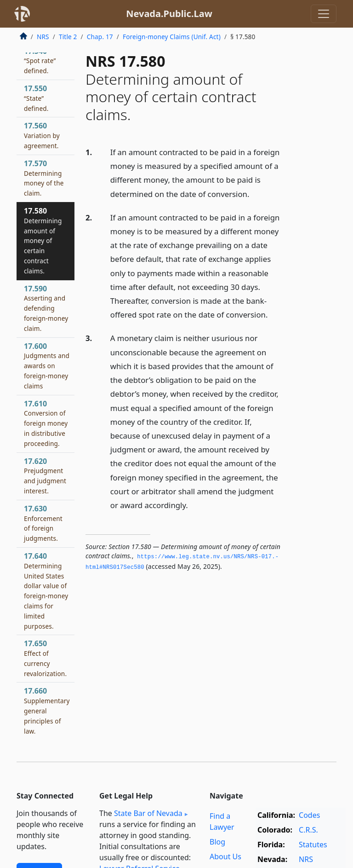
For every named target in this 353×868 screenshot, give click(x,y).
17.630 (43, 523)
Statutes (313, 845)
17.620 (45, 476)
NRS (43, 37)
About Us (225, 856)
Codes (309, 815)
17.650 (45, 658)
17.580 (43, 240)
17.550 (36, 98)
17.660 (47, 710)
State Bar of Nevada (148, 813)
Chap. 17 (100, 37)
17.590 (46, 308)
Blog (217, 842)
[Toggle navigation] (324, 14)
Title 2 (68, 37)
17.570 (44, 178)
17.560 (42, 135)
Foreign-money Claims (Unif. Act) (172, 37)
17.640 (46, 591)
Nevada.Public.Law (169, 14)
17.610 (46, 423)
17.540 (40, 61)
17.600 (47, 366)
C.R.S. (308, 830)
